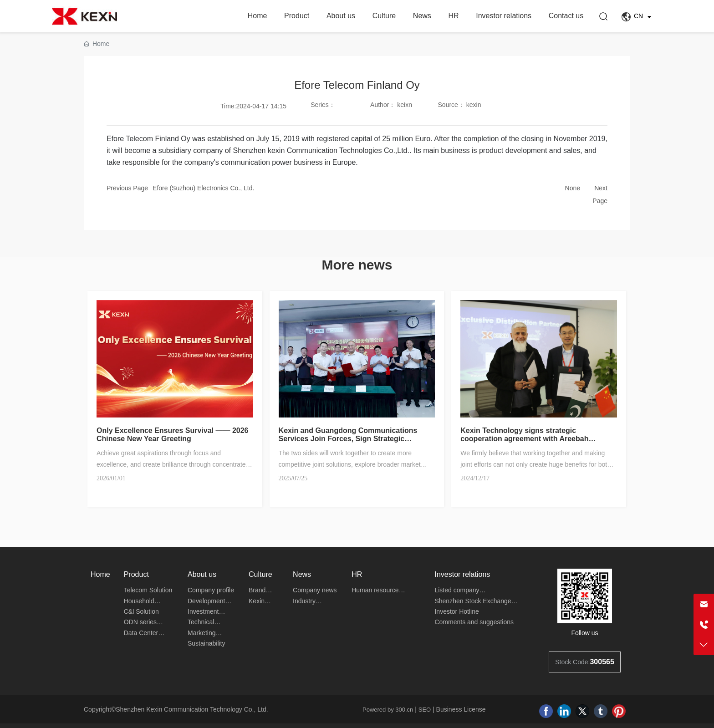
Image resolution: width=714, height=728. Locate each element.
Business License (461, 709)
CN (638, 17)
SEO (425, 710)
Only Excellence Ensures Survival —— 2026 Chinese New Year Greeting (173, 435)
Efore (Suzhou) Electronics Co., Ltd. (203, 188)
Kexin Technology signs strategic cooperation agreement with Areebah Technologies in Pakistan (524, 439)
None (573, 188)
